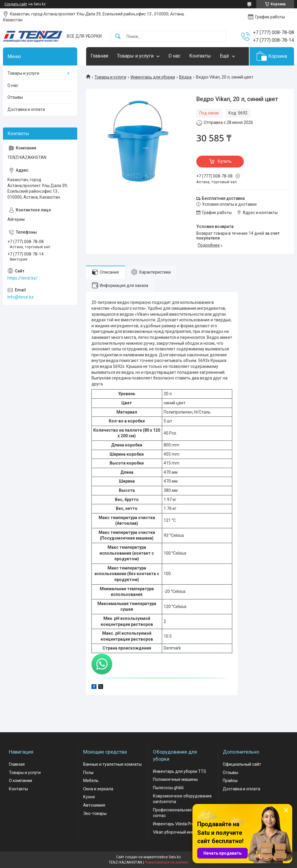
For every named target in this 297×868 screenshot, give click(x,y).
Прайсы (230, 781)
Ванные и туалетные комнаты (112, 764)
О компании (20, 781)
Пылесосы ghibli (168, 788)
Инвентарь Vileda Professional (182, 824)
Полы (88, 773)
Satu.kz (175, 857)
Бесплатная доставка (223, 198)
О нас (174, 56)
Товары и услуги (135, 56)
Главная (99, 56)
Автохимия (94, 805)
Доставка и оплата (26, 109)
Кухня (89, 797)
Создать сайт (16, 4)
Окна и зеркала (98, 789)
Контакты (200, 56)
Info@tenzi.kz (20, 297)
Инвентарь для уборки (153, 77)
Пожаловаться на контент (167, 862)
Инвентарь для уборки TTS (180, 771)
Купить (225, 161)
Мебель (91, 781)
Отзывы (15, 97)
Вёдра (185, 77)
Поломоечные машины (175, 779)
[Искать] (118, 37)
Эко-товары (95, 813)
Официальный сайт (242, 764)
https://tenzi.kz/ (23, 278)
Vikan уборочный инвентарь (180, 832)
